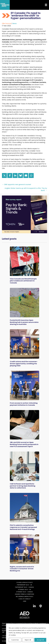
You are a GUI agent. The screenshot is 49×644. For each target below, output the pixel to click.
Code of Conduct (25, 599)
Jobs (24, 601)
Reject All (28, 640)
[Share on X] (4, 176)
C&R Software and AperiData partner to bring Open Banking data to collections (23, 486)
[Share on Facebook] (10, 176)
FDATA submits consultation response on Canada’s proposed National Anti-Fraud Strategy (23, 527)
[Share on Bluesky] (20, 176)
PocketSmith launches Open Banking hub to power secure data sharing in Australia (24, 322)
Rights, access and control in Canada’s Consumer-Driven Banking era (22, 569)
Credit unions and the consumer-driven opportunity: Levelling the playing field (24, 364)
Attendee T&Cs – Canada (24, 592)
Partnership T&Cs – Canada (24, 587)
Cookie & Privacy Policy (25, 583)
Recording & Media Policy (25, 597)
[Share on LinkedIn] (15, 176)
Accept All (40, 640)
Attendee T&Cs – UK (24, 590)
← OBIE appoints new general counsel (16, 184)
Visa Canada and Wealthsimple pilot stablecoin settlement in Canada (23, 281)
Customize (15, 640)
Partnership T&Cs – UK (24, 585)
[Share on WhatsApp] (31, 176)
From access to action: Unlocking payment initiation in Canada (24, 404)
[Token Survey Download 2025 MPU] (24, 214)
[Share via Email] (26, 176)
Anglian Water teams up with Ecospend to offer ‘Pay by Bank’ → (26, 189)
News (15, 23)
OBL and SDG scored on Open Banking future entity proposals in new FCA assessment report (24, 444)
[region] (28, 634)
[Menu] (45, 5)
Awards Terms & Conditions (24, 594)
